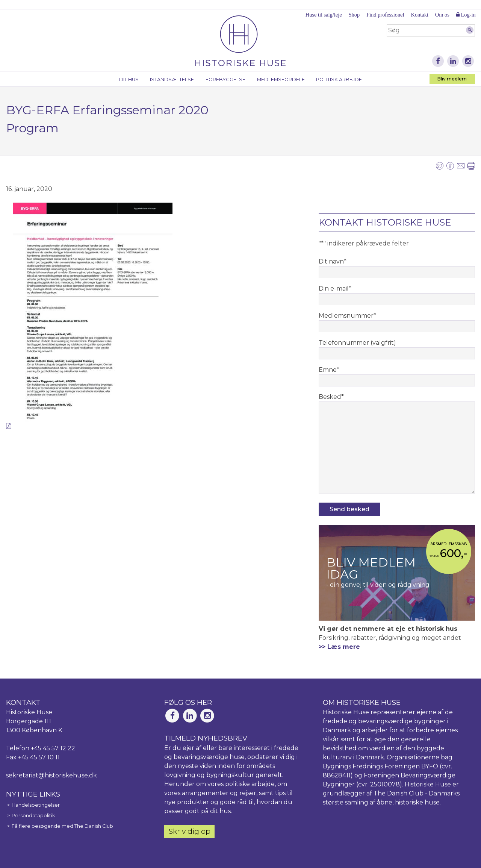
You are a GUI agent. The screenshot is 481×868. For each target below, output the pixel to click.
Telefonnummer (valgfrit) (357, 343)
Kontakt (419, 15)
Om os (442, 15)
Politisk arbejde (339, 80)
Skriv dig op (190, 831)
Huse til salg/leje (324, 15)
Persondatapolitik (33, 816)
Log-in (466, 15)
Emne (329, 370)
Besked (331, 397)
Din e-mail (335, 289)
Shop (354, 15)
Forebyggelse (225, 80)
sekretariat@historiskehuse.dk (51, 775)
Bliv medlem (452, 79)
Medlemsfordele (281, 80)
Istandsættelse (172, 80)
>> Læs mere (339, 647)
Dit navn (333, 261)
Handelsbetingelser (36, 805)
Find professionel (385, 15)
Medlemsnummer (347, 316)
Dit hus (129, 80)
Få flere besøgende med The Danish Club (62, 826)
